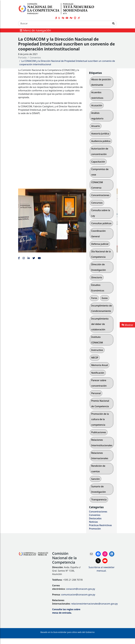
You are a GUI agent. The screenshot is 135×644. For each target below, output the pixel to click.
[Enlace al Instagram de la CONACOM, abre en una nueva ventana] (24, 258)
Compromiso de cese (100, 172)
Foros (94, 298)
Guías (105, 298)
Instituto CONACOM (97, 340)
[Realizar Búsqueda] (114, 23)
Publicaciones (99, 432)
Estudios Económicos (98, 288)
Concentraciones (100, 195)
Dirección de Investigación (98, 267)
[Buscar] (64, 23)
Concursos (97, 203)
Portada (22, 58)
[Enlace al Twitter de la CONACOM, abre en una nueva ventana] (34, 258)
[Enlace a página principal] (58, 8)
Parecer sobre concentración (99, 383)
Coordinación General (98, 234)
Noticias (93, 522)
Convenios (35, 58)
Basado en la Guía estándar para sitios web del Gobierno (67, 632)
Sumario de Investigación (98, 489)
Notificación (98, 373)
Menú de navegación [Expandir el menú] (35, 30)
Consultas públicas (101, 223)
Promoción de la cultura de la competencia (100, 419)
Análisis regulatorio (97, 116)
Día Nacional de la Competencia (101, 254)
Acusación (97, 105)
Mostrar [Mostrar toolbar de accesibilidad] (127, 325)
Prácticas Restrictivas (100, 525)
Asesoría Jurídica (100, 134)
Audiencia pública (101, 141)
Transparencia (99, 500)
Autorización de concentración (100, 151)
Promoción (95, 529)
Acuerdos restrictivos (97, 95)
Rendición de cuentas (98, 469)
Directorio (97, 277)
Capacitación (98, 162)
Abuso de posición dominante (101, 82)
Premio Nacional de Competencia (100, 403)
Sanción (95, 479)
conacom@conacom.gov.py (81, 589)
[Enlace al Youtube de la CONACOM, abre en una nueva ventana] (39, 258)
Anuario (96, 126)
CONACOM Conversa (97, 185)
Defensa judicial (100, 244)
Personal (96, 393)
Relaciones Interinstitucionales (102, 443)
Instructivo (97, 350)
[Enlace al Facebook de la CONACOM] (19, 258)
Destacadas (95, 518)
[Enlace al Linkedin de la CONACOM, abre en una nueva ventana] (29, 258)
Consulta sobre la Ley (101, 213)
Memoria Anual (99, 365)
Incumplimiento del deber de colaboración (100, 324)
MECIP (95, 358)
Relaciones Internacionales (100, 456)
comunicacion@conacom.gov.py (78, 595)
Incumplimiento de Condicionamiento (101, 308)
